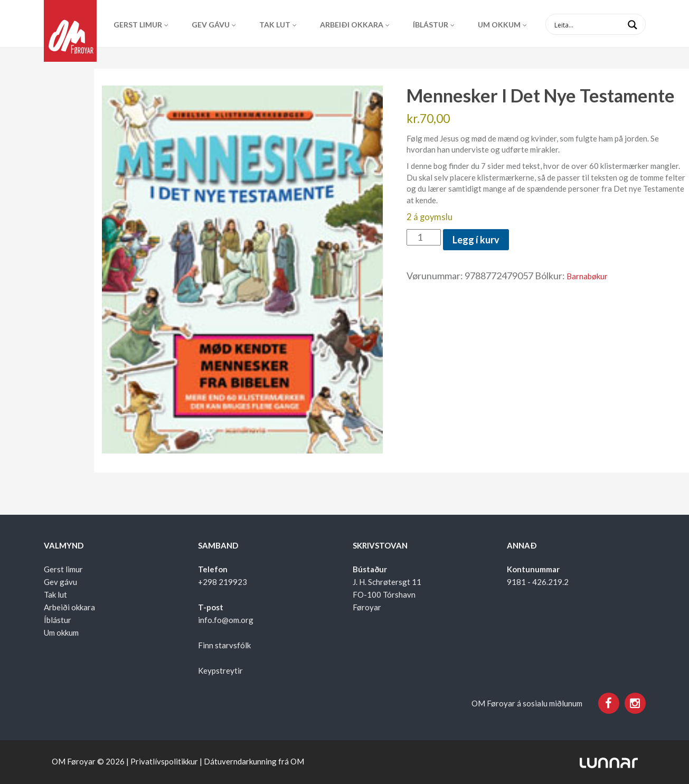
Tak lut (275, 25)
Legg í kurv (476, 240)
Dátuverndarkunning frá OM (254, 761)
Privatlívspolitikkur (164, 761)
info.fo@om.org (226, 620)
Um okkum (499, 25)
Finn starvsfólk (224, 645)
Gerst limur (138, 25)
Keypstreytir (220, 670)
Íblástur (431, 25)
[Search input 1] (604, 24)
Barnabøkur (587, 276)
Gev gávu (211, 25)
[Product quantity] (424, 238)
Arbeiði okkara (352, 25)
